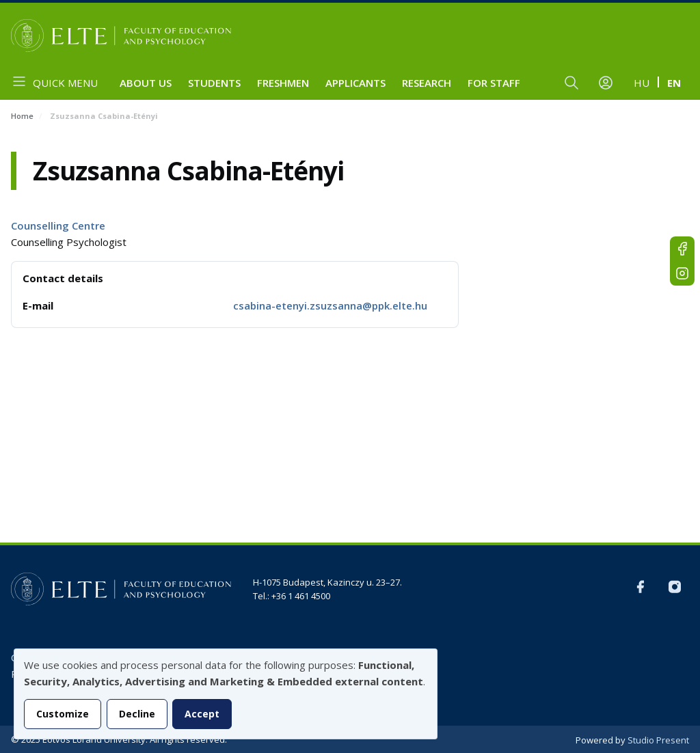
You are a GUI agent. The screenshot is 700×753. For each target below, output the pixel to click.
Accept (202, 714)
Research (427, 83)
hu (642, 83)
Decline (137, 714)
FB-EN (682, 249)
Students (214, 83)
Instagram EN (682, 273)
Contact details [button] (63, 278)
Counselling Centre (58, 225)
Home (22, 116)
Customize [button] (63, 714)
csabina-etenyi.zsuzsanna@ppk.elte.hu (330, 305)
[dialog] (226, 694)
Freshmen (283, 83)
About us (146, 83)
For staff (494, 83)
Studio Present (658, 740)
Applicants (355, 83)
